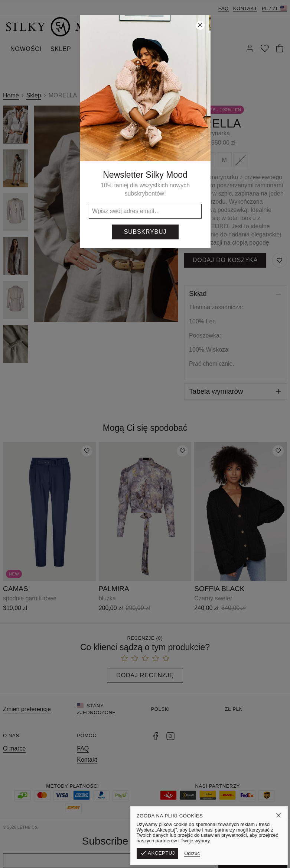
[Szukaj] (201, 49)
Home (11, 95)
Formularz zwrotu (155, 827)
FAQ (224, 8)
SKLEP (61, 49)
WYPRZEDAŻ (100, 49)
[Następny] (170, 214)
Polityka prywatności (260, 827)
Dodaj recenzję (145, 675)
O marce (14, 748)
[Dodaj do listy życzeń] (87, 451)
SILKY (138, 49)
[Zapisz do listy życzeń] (280, 260)
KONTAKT (171, 49)
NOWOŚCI (26, 49)
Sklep (34, 95)
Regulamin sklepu (206, 827)
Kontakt (245, 8)
